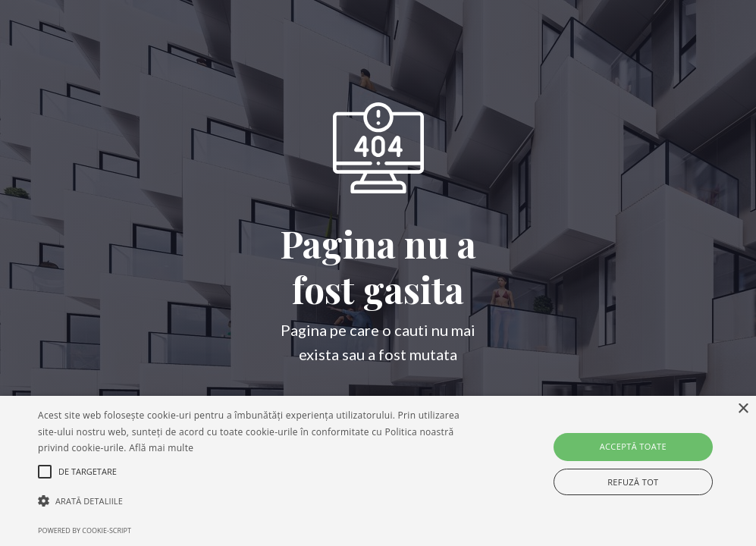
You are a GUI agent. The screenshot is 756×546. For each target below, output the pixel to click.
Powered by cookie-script (85, 530)
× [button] (743, 409)
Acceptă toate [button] (633, 446)
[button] (259, 501)
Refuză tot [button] (633, 482)
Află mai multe (161, 448)
